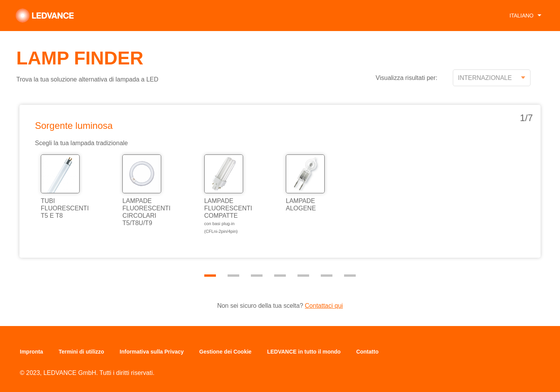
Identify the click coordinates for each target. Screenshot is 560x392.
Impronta (31, 352)
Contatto (367, 352)
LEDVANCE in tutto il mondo (304, 352)
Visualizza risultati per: (406, 78)
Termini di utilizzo (81, 352)
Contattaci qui (324, 306)
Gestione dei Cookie (225, 352)
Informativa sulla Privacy (152, 352)
